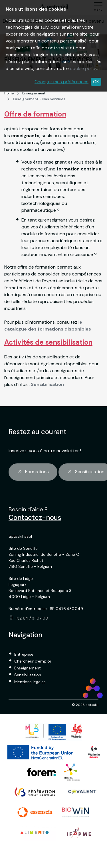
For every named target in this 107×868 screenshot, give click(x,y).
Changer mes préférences (61, 82)
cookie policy (84, 68)
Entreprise (24, 654)
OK (96, 82)
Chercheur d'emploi (33, 661)
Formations (33, 472)
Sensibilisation (28, 675)
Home (9, 93)
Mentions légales (30, 682)
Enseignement (34, 93)
